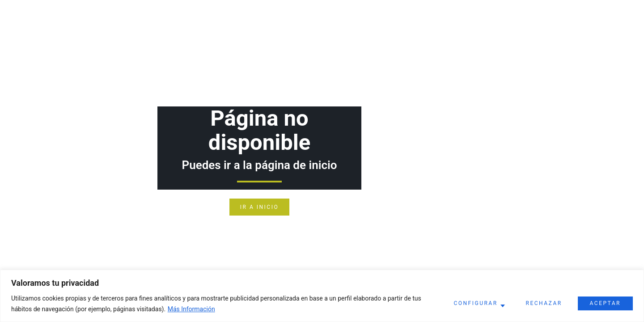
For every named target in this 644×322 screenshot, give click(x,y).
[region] (322, 296)
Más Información (191, 309)
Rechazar (544, 303)
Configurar (475, 303)
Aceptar (605, 303)
